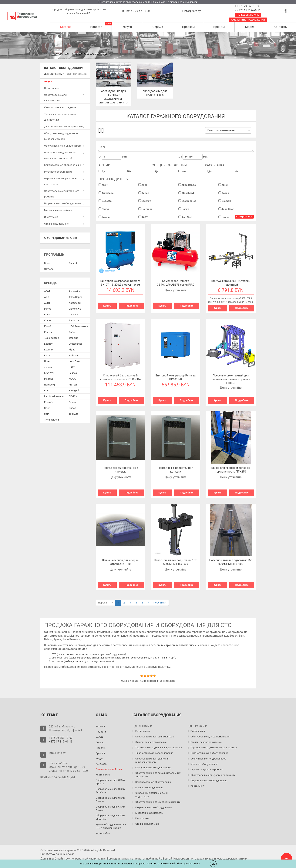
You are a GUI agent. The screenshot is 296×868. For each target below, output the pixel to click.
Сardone (49, 268)
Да (102, 171)
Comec (48, 319)
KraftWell (185, 217)
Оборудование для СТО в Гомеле (110, 800)
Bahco (144, 193)
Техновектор (52, 337)
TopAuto (74, 413)
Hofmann (145, 209)
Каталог (66, 27)
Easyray (145, 201)
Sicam (72, 401)
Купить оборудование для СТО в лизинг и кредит (111, 826)
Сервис (158, 27)
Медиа (250, 27)
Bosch (224, 193)
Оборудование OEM (61, 237)
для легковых (52, 73)
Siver (47, 407)
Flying (104, 209)
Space (72, 407)
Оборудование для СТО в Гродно (110, 808)
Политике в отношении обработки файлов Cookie (173, 864)
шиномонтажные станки (115, 658)
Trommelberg (52, 419)
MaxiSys (49, 378)
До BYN (193, 157)
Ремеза (48, 331)
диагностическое (68, 654)
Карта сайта (103, 775)
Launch (224, 217)
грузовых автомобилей (181, 645)
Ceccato (105, 201)
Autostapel (106, 193)
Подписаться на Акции (109, 769)
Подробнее (132, 306)
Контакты (281, 27)
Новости (96, 27)
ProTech (73, 384)
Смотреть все (244, 217)
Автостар (75, 319)
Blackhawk (186, 193)
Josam (104, 217)
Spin (47, 413)
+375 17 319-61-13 (248, 10)
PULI (47, 390)
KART (143, 217)
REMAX (73, 395)
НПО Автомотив (78, 325)
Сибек (72, 331)
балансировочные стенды (85, 658)
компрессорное (88, 654)
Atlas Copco (187, 185)
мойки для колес (74, 661)
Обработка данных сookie (57, 854)
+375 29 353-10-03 (248, 6)
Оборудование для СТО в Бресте (110, 782)
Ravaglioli (74, 390)
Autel (223, 185)
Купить (107, 306)
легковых (157, 645)
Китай (48, 325)
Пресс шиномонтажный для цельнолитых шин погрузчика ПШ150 (231, 379)
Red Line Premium (54, 395)
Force (47, 354)
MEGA (72, 378)
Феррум (73, 337)
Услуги (127, 27)
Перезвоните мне (248, 15)
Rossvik (49, 401)
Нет (129, 171)
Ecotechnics (187, 201)
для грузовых (71, 73)
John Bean (226, 209)
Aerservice (75, 290)
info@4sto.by (192, 11)
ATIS (143, 185)
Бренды (219, 27)
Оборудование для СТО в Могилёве (110, 817)
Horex (184, 209)
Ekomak (225, 201)
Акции (48, 81)
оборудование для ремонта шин (149, 658)
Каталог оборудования (64, 68)
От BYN (113, 157)
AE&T (103, 185)
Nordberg (49, 384)
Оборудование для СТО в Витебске (110, 791)
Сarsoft (73, 262)
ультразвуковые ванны (99, 661)
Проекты (188, 27)
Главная (48, 54)
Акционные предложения (248, 20)
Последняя (160, 603)
